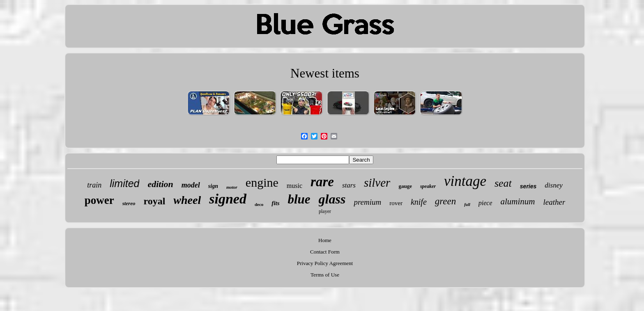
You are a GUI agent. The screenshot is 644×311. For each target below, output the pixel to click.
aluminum (517, 201)
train (94, 185)
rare (322, 182)
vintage (465, 181)
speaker (428, 186)
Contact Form (325, 252)
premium (367, 202)
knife (419, 202)
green (446, 201)
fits (275, 203)
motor (232, 187)
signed (228, 199)
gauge (405, 186)
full (467, 205)
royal (154, 201)
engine (262, 182)
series (528, 186)
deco (259, 204)
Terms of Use (325, 275)
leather (554, 202)
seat (503, 183)
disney (553, 185)
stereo (129, 203)
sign (213, 186)
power (99, 200)
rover (396, 203)
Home (325, 240)
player (325, 211)
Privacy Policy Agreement (325, 263)
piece (485, 203)
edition (160, 184)
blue (299, 199)
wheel (187, 200)
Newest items (325, 73)
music (294, 186)
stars (349, 185)
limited (124, 183)
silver (377, 183)
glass (332, 199)
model (191, 185)
